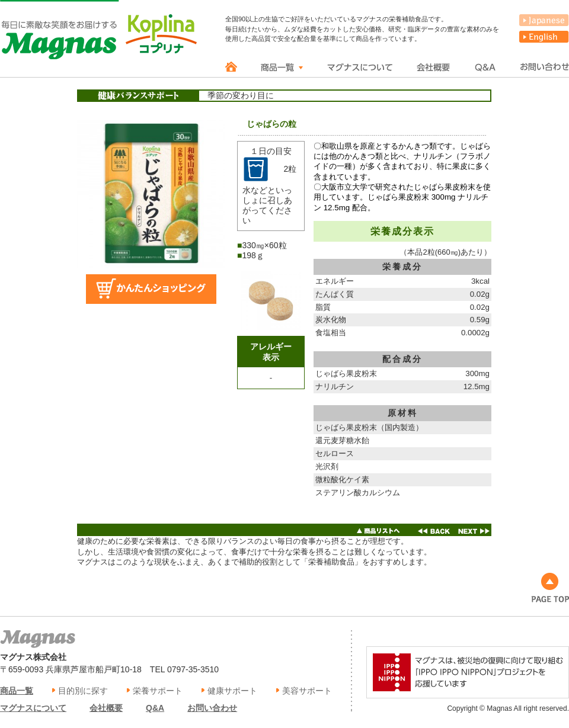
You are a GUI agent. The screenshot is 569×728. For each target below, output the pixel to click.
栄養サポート (158, 691)
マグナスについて (33, 708)
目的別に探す (83, 691)
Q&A (155, 708)
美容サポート (307, 691)
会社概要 (106, 708)
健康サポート (232, 691)
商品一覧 (17, 691)
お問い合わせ (212, 708)
